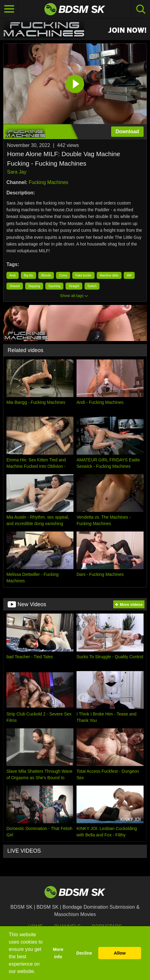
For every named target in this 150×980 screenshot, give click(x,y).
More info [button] (58, 953)
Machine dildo (109, 275)
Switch (92, 286)
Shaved (15, 286)
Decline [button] (84, 953)
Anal (13, 275)
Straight (74, 286)
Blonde (46, 275)
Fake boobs (83, 275)
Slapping (34, 286)
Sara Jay (17, 172)
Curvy (63, 275)
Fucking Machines (49, 182)
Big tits (28, 275)
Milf (129, 275)
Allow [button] (120, 953)
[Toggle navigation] (9, 9)
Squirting (54, 286)
